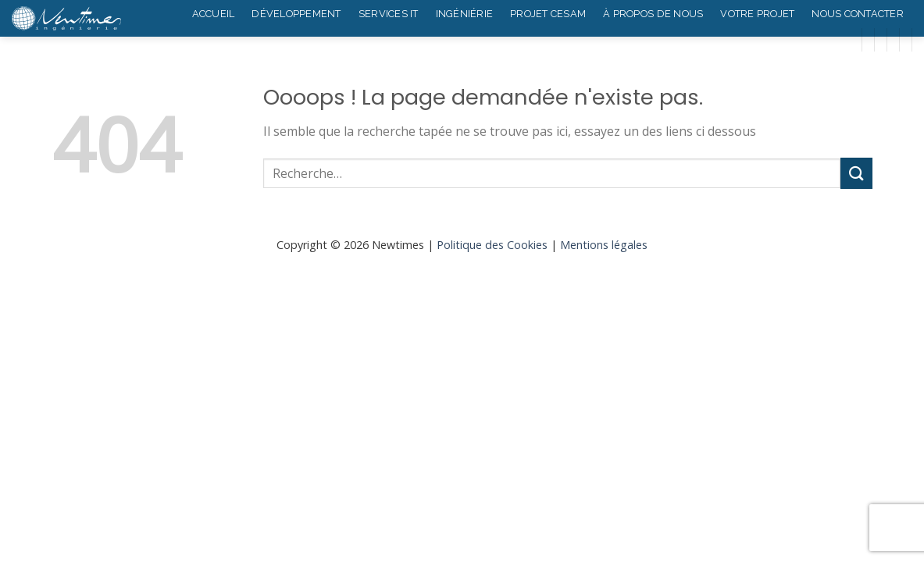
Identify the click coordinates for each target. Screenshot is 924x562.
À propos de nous (653, 14)
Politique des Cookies (492, 245)
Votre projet (757, 14)
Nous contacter (858, 14)
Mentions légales (604, 245)
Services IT (389, 14)
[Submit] (856, 173)
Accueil (214, 14)
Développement (296, 14)
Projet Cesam (548, 14)
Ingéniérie (465, 14)
